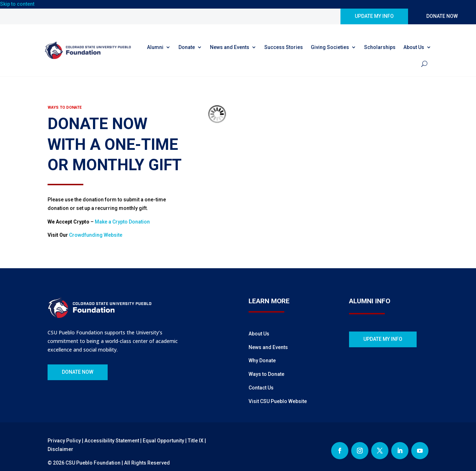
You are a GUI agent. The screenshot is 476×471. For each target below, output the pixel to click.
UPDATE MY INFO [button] (374, 16)
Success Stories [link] (284, 47)
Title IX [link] (196, 441)
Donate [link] (187, 47)
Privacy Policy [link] (64, 441)
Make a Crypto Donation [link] (122, 222)
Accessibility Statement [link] (112, 441)
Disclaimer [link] (60, 449)
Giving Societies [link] (330, 47)
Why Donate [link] (262, 360)
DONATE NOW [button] (442, 16)
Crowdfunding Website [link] (96, 235)
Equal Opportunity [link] (163, 441)
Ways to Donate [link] (266, 374)
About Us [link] (414, 47)
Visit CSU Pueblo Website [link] (278, 401)
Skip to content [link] (17, 4)
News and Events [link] (230, 47)
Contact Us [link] (261, 388)
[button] (340, 451)
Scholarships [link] (380, 47)
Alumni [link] (155, 47)
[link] (90, 50)
